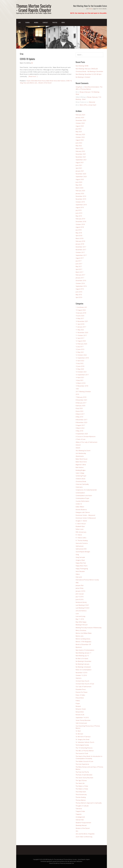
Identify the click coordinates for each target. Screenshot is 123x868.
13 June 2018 (80, 366)
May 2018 (79, 233)
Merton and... (34, 83)
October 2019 (80, 202)
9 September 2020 (82, 434)
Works (36, 22)
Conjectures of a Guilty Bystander (86, 490)
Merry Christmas (81, 630)
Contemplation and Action (84, 495)
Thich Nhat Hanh (81, 792)
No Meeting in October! (83, 77)
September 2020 (81, 177)
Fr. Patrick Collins (81, 538)
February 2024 (80, 115)
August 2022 (80, 140)
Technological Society (82, 745)
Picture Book (80, 698)
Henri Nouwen (80, 571)
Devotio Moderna (81, 510)
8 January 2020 (80, 406)
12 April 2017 (80, 338)
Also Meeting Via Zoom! (83, 451)
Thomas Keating (81, 797)
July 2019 (79, 210)
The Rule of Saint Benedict (84, 775)
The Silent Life (80, 783)
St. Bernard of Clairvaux (83, 737)
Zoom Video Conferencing (84, 837)
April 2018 (79, 236)
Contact (45, 22)
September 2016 (81, 286)
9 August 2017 (80, 425)
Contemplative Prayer (83, 498)
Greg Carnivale (80, 557)
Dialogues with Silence (83, 512)
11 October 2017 (81, 335)
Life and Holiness (81, 611)
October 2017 (80, 252)
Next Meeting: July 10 (82, 656)
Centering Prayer (81, 476)
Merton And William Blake (84, 633)
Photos (55, 22)
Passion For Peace (82, 692)
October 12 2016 (81, 675)
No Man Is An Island (82, 658)
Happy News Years (82, 566)
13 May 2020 (80, 369)
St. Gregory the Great (83, 739)
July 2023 (79, 129)
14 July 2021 (80, 380)
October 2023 (80, 123)
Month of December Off (83, 644)
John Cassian (80, 594)
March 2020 (80, 188)
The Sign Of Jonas (81, 780)
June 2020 (79, 182)
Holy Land (26, 83)
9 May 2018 (79, 431)
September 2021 (81, 160)
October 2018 (80, 224)
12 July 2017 (80, 347)
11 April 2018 (80, 324)
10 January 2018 (81, 313)
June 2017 (79, 264)
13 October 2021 (81, 372)
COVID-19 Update (27, 59)
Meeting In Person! (82, 625)
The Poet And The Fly (82, 772)
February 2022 (80, 151)
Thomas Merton (81, 800)
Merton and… (80, 636)
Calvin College (80, 473)
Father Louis (80, 529)
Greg (21, 83)
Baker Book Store (52, 81)
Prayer (78, 703)
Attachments (80, 456)
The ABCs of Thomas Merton (85, 751)
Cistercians (79, 487)
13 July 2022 (80, 363)
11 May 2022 (80, 330)
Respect (78, 706)
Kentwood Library (81, 602)
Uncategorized (80, 817)
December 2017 (81, 247)
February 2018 (80, 241)
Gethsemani (80, 546)
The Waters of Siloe (82, 786)
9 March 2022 (80, 428)
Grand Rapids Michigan (83, 552)
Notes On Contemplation (84, 670)
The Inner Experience (82, 764)
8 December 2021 (81, 400)
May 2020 (79, 185)
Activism (78, 445)
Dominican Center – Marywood (85, 515)
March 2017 (80, 272)
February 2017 (80, 275)
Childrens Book (80, 479)
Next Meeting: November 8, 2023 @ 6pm (89, 74)
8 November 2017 (81, 420)
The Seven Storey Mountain (84, 778)
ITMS (77, 583)
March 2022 (80, 148)
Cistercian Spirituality (82, 484)
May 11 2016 (80, 619)
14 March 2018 (81, 383)
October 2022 (80, 137)
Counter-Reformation (82, 501)
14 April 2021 (80, 377)
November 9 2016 (81, 673)
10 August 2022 (81, 310)
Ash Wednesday (81, 453)
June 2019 (79, 213)
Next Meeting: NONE (82, 66)
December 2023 (81, 120)
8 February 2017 (81, 403)
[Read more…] (33, 76)
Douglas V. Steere (81, 521)
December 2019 (81, 196)
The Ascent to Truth (82, 753)
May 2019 (79, 216)
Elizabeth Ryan (80, 526)
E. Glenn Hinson (81, 524)
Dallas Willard (80, 507)
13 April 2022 (80, 361)
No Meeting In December (84, 661)
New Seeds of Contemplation (85, 650)
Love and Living (80, 616)
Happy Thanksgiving (82, 569)
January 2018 (80, 244)
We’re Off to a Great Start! (88, 105)
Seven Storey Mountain (83, 720)
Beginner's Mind (81, 465)
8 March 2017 (80, 414)
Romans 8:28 (80, 715)
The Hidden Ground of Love (84, 761)
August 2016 (80, 289)
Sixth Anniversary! (81, 723)
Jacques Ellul (80, 585)
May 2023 (79, 132)
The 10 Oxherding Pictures (84, 748)
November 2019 (81, 199)
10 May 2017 (80, 318)
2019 (77, 394)
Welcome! (92, 102)
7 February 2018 (81, 397)
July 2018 (79, 230)
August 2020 (80, 179)
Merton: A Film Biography (83, 642)
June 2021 (79, 165)
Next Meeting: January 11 (84, 653)
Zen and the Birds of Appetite (85, 834)
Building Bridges (81, 470)
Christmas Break (81, 481)
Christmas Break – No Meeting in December (89, 71)
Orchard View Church (82, 681)
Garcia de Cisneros (82, 543)
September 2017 (81, 255)
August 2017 (80, 258)
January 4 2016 (80, 591)
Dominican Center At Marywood (86, 518)
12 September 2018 (82, 358)
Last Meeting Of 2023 (83, 608)
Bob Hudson (61, 81)
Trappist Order (80, 811)
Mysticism (79, 647)
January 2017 (80, 278)
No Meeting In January (83, 664)
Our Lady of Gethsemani (83, 686)
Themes (27, 22)
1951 (77, 389)
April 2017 (79, 269)
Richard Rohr (80, 712)
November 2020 (81, 174)
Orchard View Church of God (85, 684)
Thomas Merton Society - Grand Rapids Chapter (34, 8)
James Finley (80, 588)
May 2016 (79, 295)
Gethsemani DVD (81, 549)
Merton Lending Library (83, 639)
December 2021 (81, 154)
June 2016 (79, 292)
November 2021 (81, 157)
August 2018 (80, 227)
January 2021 (80, 171)
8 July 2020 (79, 408)
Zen (77, 831)
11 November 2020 (82, 332)
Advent (78, 448)
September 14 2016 (82, 717)
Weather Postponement (83, 823)
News (91, 9)
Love (77, 614)
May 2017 (79, 266)
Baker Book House (40, 81)
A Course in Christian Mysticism (86, 436)
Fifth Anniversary (81, 532)
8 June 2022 (80, 411)
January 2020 (80, 193)
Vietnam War (80, 820)
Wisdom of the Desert (45, 83)
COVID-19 (69, 81)
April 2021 (79, 168)
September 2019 (81, 205)
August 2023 (80, 126)
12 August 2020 (81, 341)
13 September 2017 (82, 375)
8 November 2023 (81, 422)
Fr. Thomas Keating (82, 540)
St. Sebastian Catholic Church (85, 742)
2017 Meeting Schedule (83, 391)
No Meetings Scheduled (83, 667)
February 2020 (80, 191)
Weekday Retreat (81, 825)
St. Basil (78, 731)
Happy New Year (81, 563)
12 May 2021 (80, 352)
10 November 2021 (82, 321)
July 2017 (79, 261)
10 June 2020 (30, 81)
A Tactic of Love (81, 439)
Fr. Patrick (79, 535)
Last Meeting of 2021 (82, 605)
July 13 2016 (80, 597)
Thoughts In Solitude (82, 806)
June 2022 (79, 143)
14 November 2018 (82, 386)
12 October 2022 (81, 355)
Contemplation (80, 493)
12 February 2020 (81, 344)
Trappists (79, 814)
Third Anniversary (81, 794)
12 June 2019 (80, 349)
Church (51, 863)
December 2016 (81, 280)
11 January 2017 (81, 327)
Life (20, 22)
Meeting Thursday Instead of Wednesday (89, 628)
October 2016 (80, 283)
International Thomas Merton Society (87, 580)
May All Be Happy (81, 622)
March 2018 (80, 238)
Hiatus (78, 574)
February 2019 (80, 219)
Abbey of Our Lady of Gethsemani (86, 442)
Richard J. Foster (81, 709)
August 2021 (80, 162)
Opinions (79, 678)
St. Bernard (79, 734)
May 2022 (79, 146)
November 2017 (81, 250)
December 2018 (81, 221)
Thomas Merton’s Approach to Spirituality (89, 803)
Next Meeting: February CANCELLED (87, 69)
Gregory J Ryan (80, 560)
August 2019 (80, 207)
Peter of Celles (80, 695)
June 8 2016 (80, 599)
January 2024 (80, 117)
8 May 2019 (79, 417)
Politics (78, 701)
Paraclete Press (81, 689)
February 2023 (80, 134)
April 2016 (79, 297)
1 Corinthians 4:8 (81, 307)
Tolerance (79, 809)
